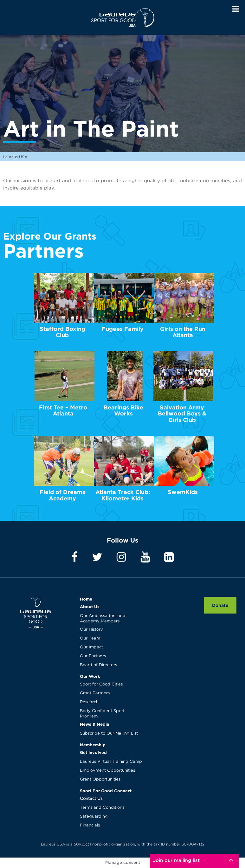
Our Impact (91, 647)
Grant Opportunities (100, 779)
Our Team (90, 638)
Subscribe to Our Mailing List (109, 733)
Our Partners (93, 656)
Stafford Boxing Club (62, 332)
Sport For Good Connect (106, 791)
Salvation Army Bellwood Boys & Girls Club (182, 414)
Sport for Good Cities (101, 684)
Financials (90, 825)
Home (86, 599)
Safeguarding (94, 817)
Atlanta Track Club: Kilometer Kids (123, 495)
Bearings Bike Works (123, 411)
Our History (91, 630)
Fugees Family (123, 329)
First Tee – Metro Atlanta (63, 411)
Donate (220, 605)
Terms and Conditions (102, 808)
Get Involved (93, 752)
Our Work (90, 676)
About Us (90, 607)
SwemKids (183, 492)
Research (89, 702)
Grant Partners (95, 693)
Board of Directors (98, 665)
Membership (93, 745)
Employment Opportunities (107, 771)
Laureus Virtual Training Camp (111, 762)
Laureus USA (123, 17)
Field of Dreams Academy (62, 495)
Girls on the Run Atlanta (183, 332)
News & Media (95, 724)
